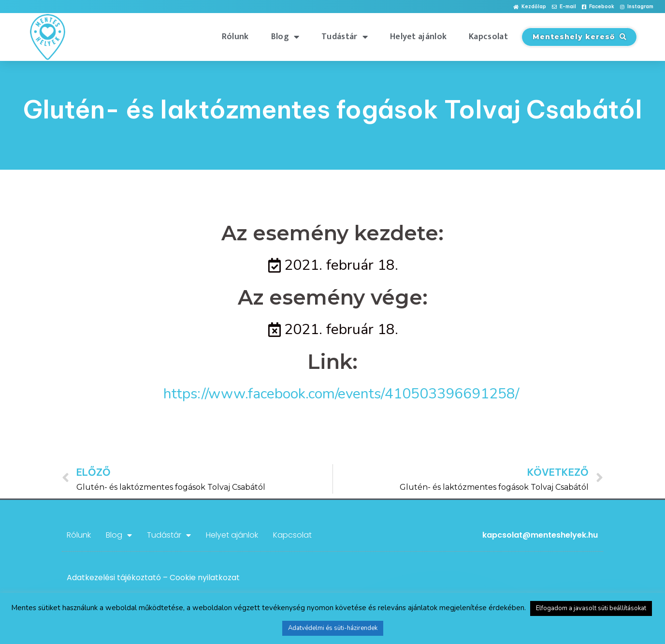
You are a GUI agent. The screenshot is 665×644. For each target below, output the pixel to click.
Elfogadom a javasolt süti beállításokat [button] (591, 608)
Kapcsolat (488, 37)
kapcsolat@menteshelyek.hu (540, 535)
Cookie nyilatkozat (205, 578)
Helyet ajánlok (418, 37)
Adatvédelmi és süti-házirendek (333, 628)
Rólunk (235, 37)
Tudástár (345, 37)
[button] (530, 7)
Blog (285, 37)
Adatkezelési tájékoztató (114, 578)
